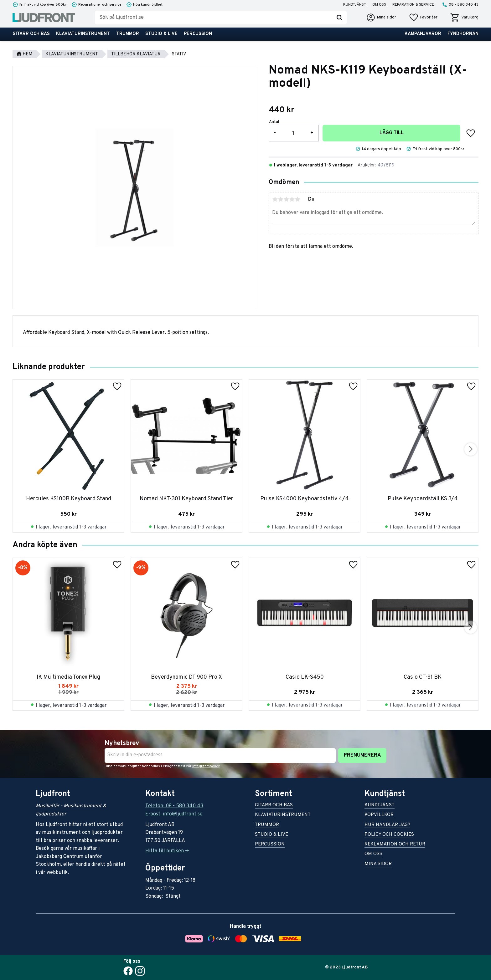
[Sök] (339, 18)
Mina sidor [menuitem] (378, 864)
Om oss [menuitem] (379, 5)
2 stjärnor (281, 199)
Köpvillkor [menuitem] (379, 815)
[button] (423, 18)
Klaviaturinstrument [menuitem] (83, 34)
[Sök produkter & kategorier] (214, 18)
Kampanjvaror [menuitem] (423, 34)
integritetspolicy (206, 766)
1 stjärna (275, 199)
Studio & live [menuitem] (161, 34)
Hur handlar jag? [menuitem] (387, 825)
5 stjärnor (297, 199)
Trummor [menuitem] (128, 34)
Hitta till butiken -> (167, 851)
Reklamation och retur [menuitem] (395, 845)
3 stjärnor (286, 199)
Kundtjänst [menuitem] (355, 5)
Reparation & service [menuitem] (413, 5)
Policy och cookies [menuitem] (389, 835)
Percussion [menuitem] (198, 34)
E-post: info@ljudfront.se (174, 814)
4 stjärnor (292, 199)
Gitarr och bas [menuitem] (31, 34)
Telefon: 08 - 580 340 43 (174, 806)
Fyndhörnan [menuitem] (463, 34)
